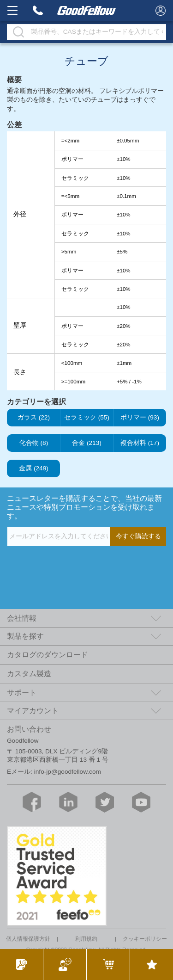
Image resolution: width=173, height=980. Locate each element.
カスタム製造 (29, 674)
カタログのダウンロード (48, 655)
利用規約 (86, 939)
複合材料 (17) (140, 443)
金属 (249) (34, 468)
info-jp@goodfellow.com (68, 772)
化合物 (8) (34, 443)
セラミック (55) (87, 418)
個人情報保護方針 (28, 939)
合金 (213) (87, 443)
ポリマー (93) (140, 418)
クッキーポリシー (145, 939)
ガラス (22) (34, 418)
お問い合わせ (29, 729)
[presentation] (77, 565)
